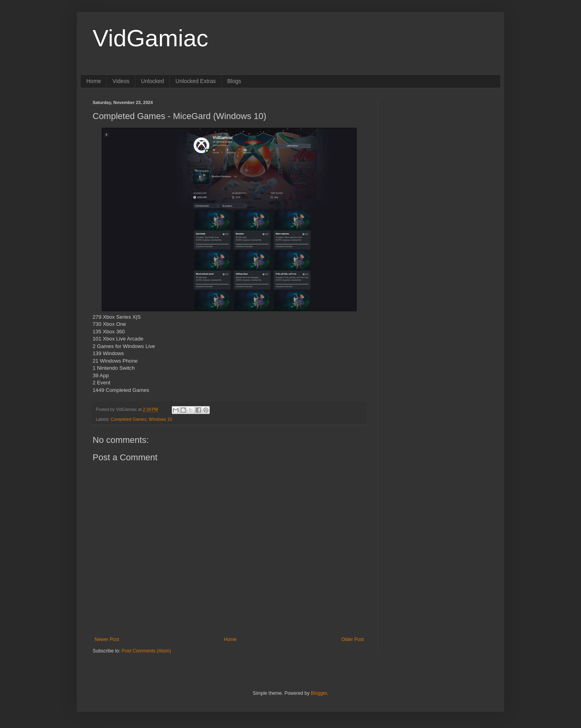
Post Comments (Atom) (146, 651)
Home (94, 81)
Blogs (234, 81)
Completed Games (129, 419)
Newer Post (107, 639)
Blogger (319, 693)
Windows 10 (160, 419)
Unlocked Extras (196, 81)
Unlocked (152, 81)
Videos (121, 81)
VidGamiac (150, 38)
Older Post (352, 639)
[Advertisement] (439, 149)
